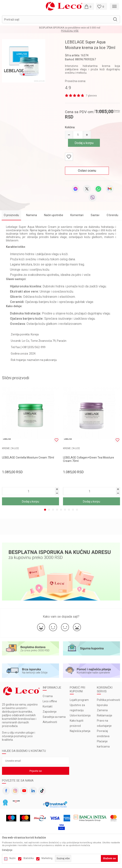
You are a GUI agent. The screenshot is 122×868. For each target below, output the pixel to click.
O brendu (112, 215)
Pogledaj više (61, 31)
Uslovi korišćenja (80, 715)
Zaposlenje (50, 712)
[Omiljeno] (101, 6)
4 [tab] (57, 510)
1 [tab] (45, 510)
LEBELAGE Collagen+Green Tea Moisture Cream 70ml (89, 459)
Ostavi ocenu (87, 171)
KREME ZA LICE (10, 448)
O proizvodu (11, 215)
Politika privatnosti (108, 700)
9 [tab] (77, 510)
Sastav (95, 215)
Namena (31, 215)
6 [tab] (65, 510)
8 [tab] (73, 510)
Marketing (47, 858)
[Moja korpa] (89, 6)
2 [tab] (49, 510)
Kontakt (48, 706)
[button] (61, 19)
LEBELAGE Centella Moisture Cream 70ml (28, 458)
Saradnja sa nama (54, 717)
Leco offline (50, 701)
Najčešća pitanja (80, 731)
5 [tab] (61, 510)
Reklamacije (105, 715)
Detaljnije (7, 850)
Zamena (102, 710)
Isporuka (102, 705)
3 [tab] (53, 510)
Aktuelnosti (50, 722)
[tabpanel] (31, 447)
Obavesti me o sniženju (107, 111)
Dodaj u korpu (84, 143)
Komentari (77, 215)
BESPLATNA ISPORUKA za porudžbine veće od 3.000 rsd (61, 28)
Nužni (12, 858)
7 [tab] (69, 510)
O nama (48, 696)
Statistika (29, 858)
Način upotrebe (54, 215)
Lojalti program (79, 700)
